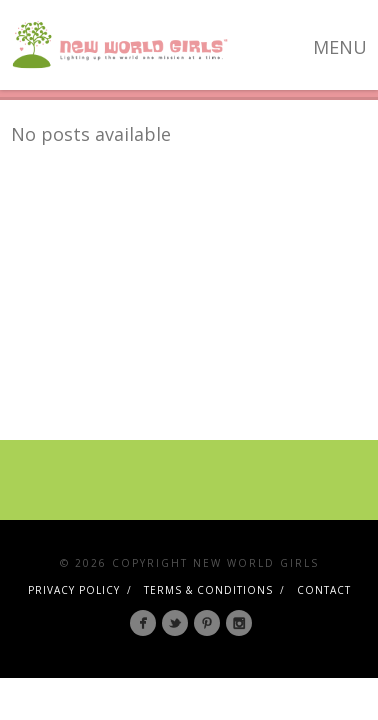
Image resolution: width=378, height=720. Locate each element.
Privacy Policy (74, 590)
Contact (324, 590)
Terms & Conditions (208, 590)
